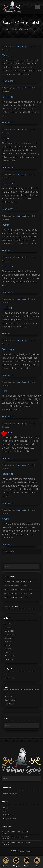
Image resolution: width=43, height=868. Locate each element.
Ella (4, 391)
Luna (5, 225)
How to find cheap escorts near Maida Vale (16, 586)
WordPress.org (10, 704)
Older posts (9, 552)
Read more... (8, 81)
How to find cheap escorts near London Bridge (18, 590)
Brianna (8, 97)
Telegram (16, 862)
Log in (7, 693)
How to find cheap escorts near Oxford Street (17, 582)
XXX (5, 811)
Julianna (8, 183)
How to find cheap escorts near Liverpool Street (18, 593)
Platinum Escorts (21, 46)
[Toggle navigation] (38, 7)
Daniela (7, 474)
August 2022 (9, 642)
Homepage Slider (9, 794)
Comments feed (10, 700)
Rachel (7, 308)
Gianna (7, 55)
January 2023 (9, 631)
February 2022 (10, 656)
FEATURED (7, 815)
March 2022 (9, 652)
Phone (27, 862)
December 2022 (10, 635)
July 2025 (8, 624)
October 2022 (9, 638)
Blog (7, 674)
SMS (37, 862)
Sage (6, 138)
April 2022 (8, 649)
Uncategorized (10, 678)
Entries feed (9, 697)
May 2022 (8, 645)
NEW (5, 808)
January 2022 (9, 660)
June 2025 (8, 627)
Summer (8, 266)
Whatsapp (6, 862)
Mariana (8, 349)
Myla (5, 519)
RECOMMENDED (8, 818)
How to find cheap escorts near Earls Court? (17, 598)
